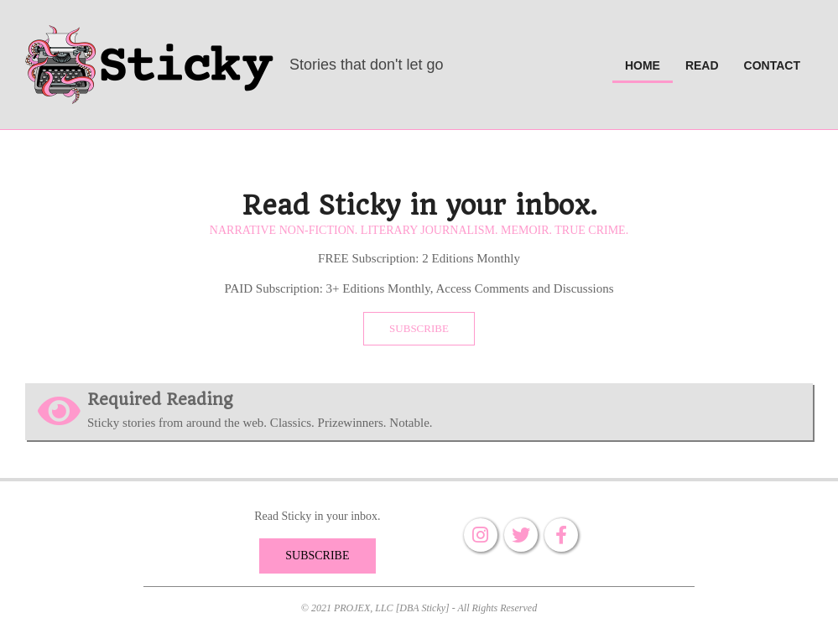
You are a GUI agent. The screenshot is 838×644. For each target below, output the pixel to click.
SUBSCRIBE (419, 328)
